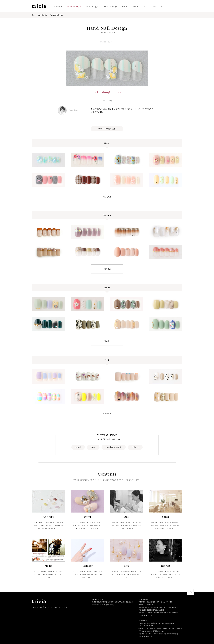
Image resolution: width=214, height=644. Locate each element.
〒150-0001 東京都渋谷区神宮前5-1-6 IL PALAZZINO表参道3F (113, 602)
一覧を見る (107, 197)
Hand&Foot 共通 (114, 447)
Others (135, 447)
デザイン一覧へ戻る (107, 129)
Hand (78, 447)
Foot (93, 447)
